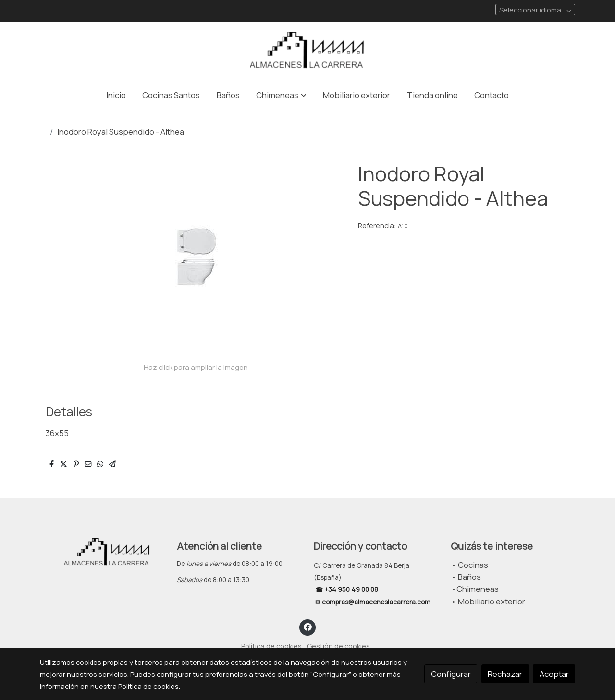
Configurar (451, 674)
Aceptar (554, 674)
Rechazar (505, 674)
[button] (282, 95)
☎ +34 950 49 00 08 (346, 589)
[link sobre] (102, 553)
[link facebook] (307, 626)
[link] (307, 52)
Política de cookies (271, 646)
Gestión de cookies (338, 646)
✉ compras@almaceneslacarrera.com (374, 602)
